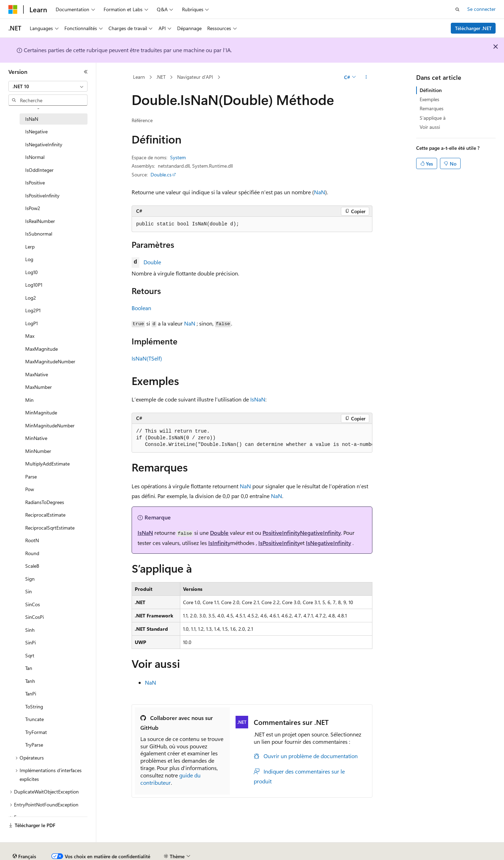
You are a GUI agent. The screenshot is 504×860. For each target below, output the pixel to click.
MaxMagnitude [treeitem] (41, 349)
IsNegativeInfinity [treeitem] (44, 144)
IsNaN (258, 399)
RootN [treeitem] (32, 540)
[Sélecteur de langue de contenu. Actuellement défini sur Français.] (24, 837)
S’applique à (433, 118)
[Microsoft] (13, 9)
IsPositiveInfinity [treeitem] (42, 195)
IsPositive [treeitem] (35, 183)
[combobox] (48, 86)
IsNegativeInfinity (328, 543)
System (178, 157)
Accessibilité (449, 854)
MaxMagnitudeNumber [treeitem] (50, 361)
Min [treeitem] (29, 400)
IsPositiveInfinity (279, 543)
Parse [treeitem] (31, 477)
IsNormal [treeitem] (35, 157)
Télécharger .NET (473, 28)
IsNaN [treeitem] (32, 119)
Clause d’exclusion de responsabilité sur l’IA (55, 854)
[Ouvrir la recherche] (457, 9)
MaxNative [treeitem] (37, 374)
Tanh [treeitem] (30, 681)
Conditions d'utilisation (403, 854)
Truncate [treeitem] (34, 719)
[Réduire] (86, 72)
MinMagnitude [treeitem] (41, 412)
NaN (320, 192)
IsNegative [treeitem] (36, 131)
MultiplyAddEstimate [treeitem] (47, 464)
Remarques (432, 108)
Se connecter (481, 9)
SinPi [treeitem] (30, 642)
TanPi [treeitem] (31, 694)
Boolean (141, 308)
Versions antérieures (131, 854)
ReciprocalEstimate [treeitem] (45, 515)
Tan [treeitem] (29, 668)
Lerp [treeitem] (30, 247)
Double (152, 262)
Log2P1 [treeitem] (33, 310)
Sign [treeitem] (30, 579)
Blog (165, 854)
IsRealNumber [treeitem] (40, 221)
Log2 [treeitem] (31, 298)
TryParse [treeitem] (34, 745)
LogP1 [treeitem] (31, 323)
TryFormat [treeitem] (36, 732)
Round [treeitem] (32, 553)
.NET (161, 77)
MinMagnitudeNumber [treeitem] (50, 425)
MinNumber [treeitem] (38, 451)
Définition (431, 90)
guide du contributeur (170, 779)
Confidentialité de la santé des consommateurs (315, 854)
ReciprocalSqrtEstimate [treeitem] (50, 528)
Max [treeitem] (30, 336)
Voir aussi (430, 127)
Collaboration (198, 854)
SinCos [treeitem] (33, 604)
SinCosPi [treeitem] (34, 617)
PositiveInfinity (281, 533)
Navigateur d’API (195, 77)
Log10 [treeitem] (31, 272)
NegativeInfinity (320, 533)
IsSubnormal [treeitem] (39, 234)
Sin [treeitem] (29, 591)
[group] (252, 438)
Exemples (429, 99)
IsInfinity (219, 543)
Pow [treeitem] (30, 489)
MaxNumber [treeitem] (38, 387)
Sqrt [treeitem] (30, 655)
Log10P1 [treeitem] (34, 285)
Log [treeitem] (29, 259)
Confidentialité (236, 854)
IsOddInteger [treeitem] (39, 170)
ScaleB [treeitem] (32, 566)
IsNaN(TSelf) (147, 358)
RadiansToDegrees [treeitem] (45, 502)
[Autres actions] (366, 77)
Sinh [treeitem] (30, 630)
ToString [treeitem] (34, 707)
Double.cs (161, 174)
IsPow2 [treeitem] (33, 208)
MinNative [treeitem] (36, 438)
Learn (139, 77)
